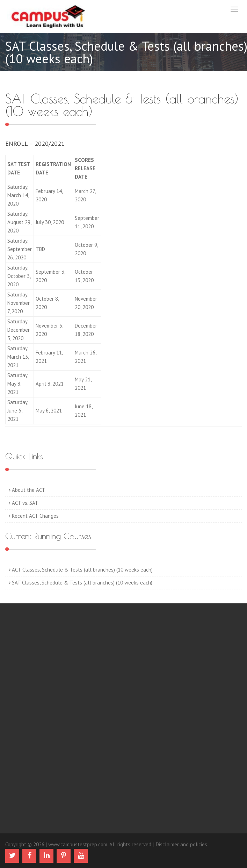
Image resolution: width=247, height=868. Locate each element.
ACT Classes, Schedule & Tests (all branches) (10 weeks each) (81, 570)
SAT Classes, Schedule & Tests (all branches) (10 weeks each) (81, 583)
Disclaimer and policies (181, 844)
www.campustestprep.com (78, 844)
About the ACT (27, 490)
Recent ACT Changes (34, 516)
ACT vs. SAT (24, 503)
